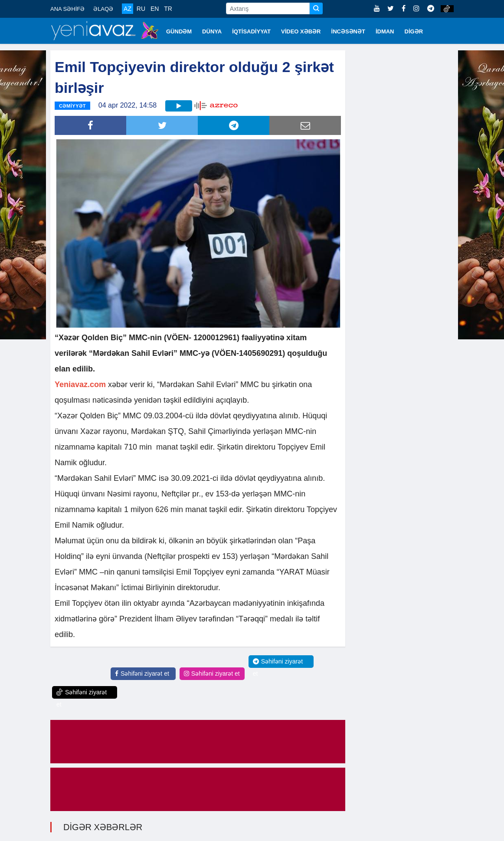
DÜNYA (212, 31)
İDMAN (385, 31)
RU (141, 9)
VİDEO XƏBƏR (301, 31)
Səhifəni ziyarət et (142, 673)
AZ (128, 9)
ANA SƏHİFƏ (67, 9)
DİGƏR (414, 31)
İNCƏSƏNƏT (348, 31)
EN (155, 9)
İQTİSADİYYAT (251, 31)
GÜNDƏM (179, 31)
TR (168, 9)
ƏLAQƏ (103, 9)
